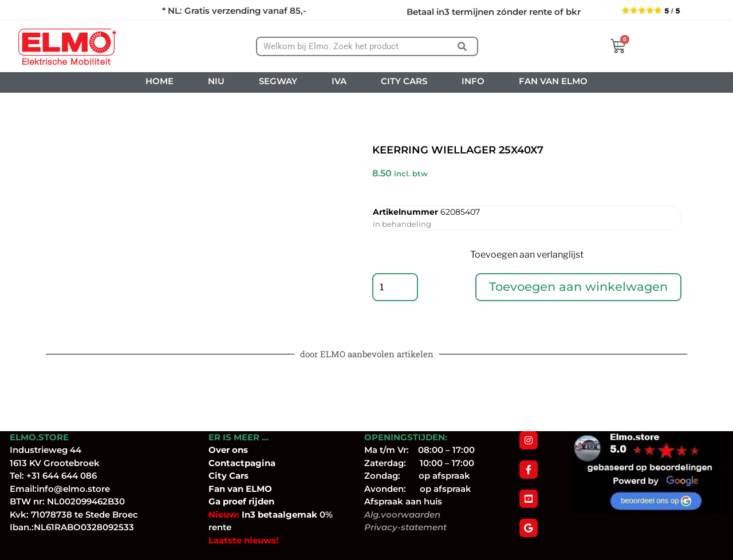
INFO (473, 81)
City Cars (228, 476)
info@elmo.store (73, 489)
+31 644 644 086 (62, 476)
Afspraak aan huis (403, 501)
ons (240, 450)
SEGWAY (278, 81)
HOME (159, 81)
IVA (339, 81)
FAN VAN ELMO (553, 81)
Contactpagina (242, 463)
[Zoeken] (462, 46)
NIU (216, 81)
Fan (217, 489)
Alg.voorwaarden (402, 514)
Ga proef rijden (241, 501)
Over (220, 450)
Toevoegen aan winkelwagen (578, 287)
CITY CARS (404, 81)
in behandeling (402, 224)
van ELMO (249, 489)
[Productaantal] (395, 287)
